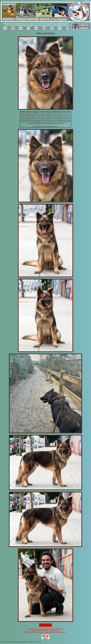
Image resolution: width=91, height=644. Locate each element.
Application (45, 625)
